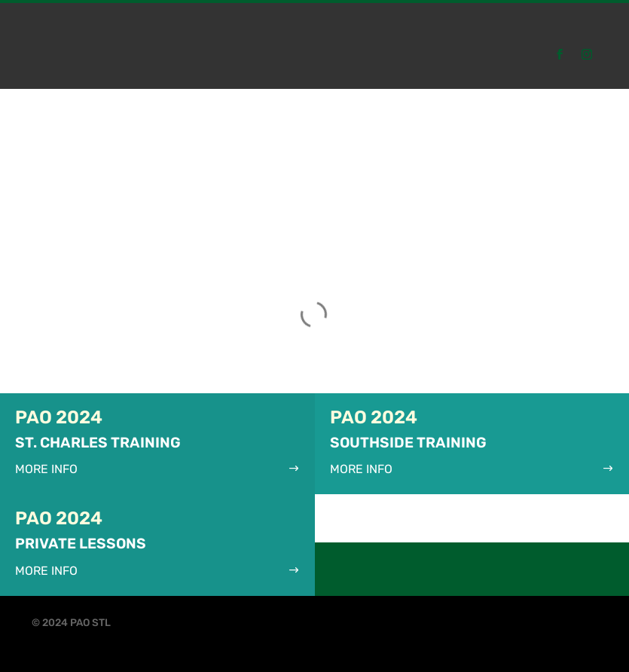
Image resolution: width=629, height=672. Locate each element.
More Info (46, 469)
